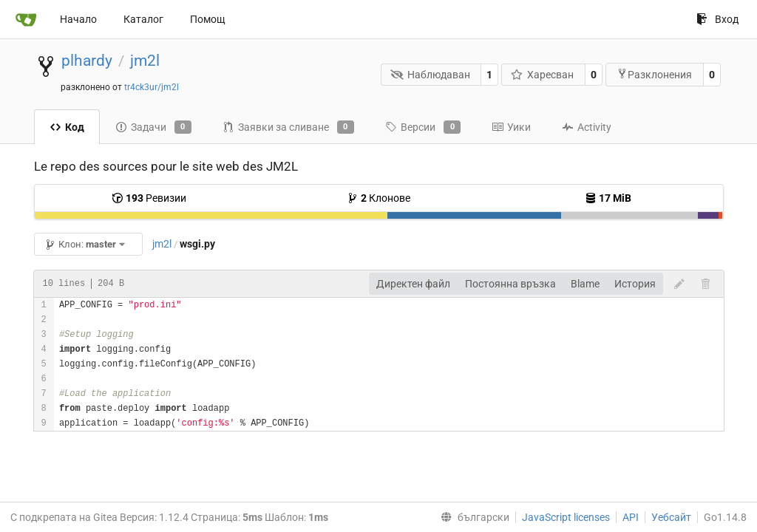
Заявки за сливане (288, 127)
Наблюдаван (430, 75)
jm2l (145, 61)
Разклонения (654, 74)
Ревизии (149, 198)
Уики (511, 127)
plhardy (87, 61)
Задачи (153, 127)
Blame (585, 284)
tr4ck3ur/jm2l (152, 87)
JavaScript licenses (566, 517)
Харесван (543, 75)
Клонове (378, 198)
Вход (717, 19)
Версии (423, 127)
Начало (78, 19)
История (635, 284)
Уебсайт (671, 517)
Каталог (143, 19)
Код (67, 127)
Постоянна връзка (510, 284)
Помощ (208, 19)
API (631, 517)
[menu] (472, 517)
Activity (587, 127)
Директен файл (413, 284)
